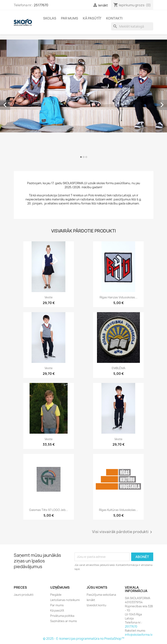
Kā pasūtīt (92, 18)
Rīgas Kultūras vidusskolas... (119, 510)
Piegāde (56, 595)
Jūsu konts (97, 587)
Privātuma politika (62, 616)
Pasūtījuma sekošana (101, 595)
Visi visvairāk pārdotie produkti (123, 532)
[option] (83, 100)
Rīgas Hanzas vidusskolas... (119, 297)
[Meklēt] (132, 26)
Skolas (50, 18)
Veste (49, 297)
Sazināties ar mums (64, 621)
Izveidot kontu (96, 605)
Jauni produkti (24, 595)
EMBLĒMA (119, 368)
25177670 (41, 5)
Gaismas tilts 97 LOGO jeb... (49, 510)
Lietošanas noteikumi (65, 600)
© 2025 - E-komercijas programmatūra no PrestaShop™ (84, 639)
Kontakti (114, 18)
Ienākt (91, 600)
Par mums (70, 18)
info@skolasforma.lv (139, 635)
